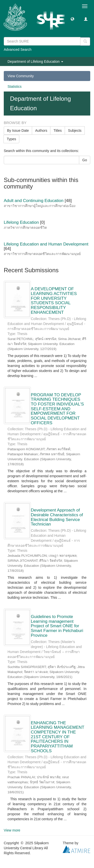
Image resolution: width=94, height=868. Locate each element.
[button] (72, 19)
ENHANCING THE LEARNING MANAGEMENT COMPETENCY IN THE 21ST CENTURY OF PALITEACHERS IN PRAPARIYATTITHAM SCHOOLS (58, 737)
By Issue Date (18, 130)
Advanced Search (18, 49)
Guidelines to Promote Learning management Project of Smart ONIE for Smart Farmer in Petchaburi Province (57, 626)
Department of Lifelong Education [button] (35, 61)
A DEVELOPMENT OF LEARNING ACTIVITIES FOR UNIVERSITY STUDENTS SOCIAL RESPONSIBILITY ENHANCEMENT (54, 300)
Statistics (15, 86)
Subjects (75, 130)
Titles (58, 130)
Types (11, 139)
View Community (21, 76)
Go (85, 160)
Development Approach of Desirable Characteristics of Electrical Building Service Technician (57, 517)
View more (12, 830)
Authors (41, 130)
